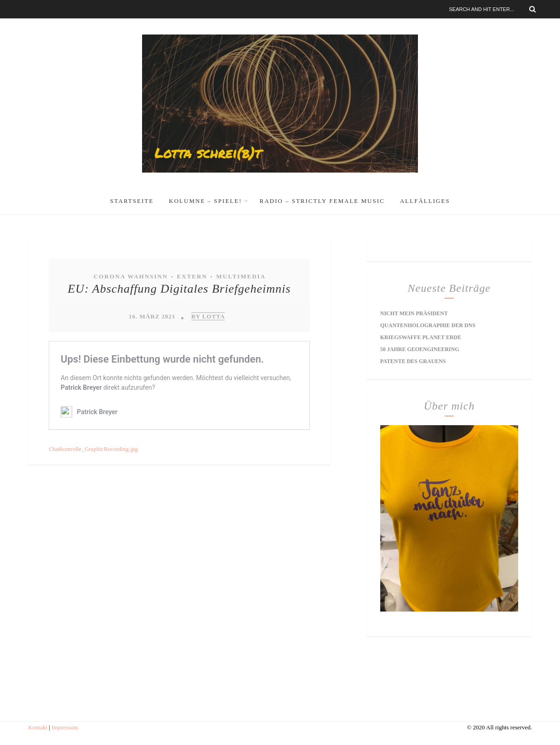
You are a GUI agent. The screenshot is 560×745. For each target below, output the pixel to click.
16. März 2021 (152, 316)
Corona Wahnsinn (131, 276)
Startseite (132, 201)
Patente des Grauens (413, 361)
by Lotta (208, 316)
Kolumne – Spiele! (205, 201)
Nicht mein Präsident (414, 313)
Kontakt (38, 727)
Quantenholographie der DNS (428, 325)
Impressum (65, 727)
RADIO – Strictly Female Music (322, 201)
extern (192, 276)
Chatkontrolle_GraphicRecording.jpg (93, 449)
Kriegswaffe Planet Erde (421, 337)
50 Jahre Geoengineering (420, 349)
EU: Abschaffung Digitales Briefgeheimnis (179, 289)
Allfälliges (425, 201)
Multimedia (241, 276)
